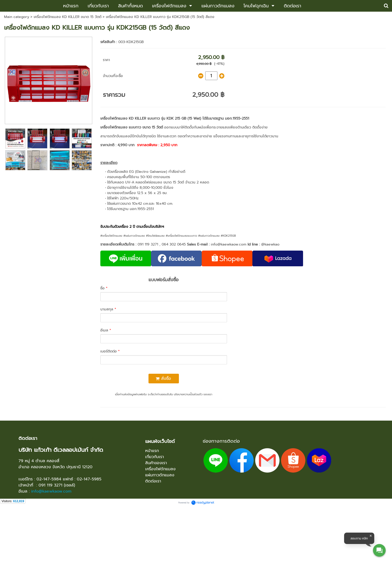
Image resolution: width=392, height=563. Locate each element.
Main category (17, 17)
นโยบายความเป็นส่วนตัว (188, 394)
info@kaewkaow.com (229, 244)
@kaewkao (270, 244)
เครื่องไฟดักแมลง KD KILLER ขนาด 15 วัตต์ (68, 17)
